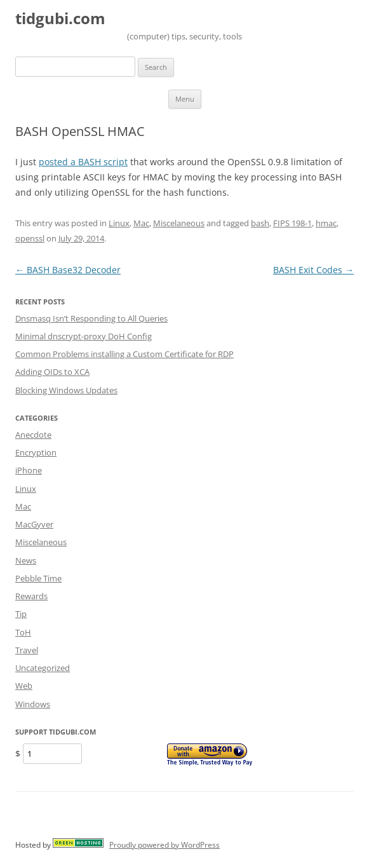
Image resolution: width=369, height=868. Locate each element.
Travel (27, 650)
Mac (141, 223)
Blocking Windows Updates (66, 390)
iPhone (29, 470)
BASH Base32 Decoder (68, 270)
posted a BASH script (83, 162)
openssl (30, 238)
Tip (21, 614)
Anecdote (33, 435)
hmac (326, 223)
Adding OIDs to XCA (52, 372)
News (26, 560)
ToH (23, 632)
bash (260, 223)
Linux (119, 223)
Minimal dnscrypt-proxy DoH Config (84, 336)
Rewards (31, 596)
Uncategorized (43, 668)
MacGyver (34, 524)
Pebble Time (38, 578)
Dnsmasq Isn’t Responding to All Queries (91, 318)
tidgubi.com (60, 19)
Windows (33, 704)
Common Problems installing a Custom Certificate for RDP (124, 354)
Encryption (36, 452)
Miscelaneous (179, 223)
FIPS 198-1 (292, 223)
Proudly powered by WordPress (164, 845)
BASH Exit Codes (313, 270)
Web (24, 686)
